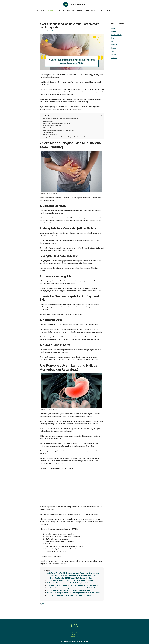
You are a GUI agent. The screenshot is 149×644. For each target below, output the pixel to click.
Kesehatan (43, 605)
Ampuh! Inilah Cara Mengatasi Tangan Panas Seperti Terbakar (70, 580)
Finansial (61, 11)
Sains (101, 11)
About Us (74, 632)
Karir (113, 41)
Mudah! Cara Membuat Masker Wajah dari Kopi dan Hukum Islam (71, 583)
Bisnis (43, 11)
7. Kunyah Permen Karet (50, 134)
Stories (80, 11)
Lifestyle (51, 11)
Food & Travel (91, 11)
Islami (36, 11)
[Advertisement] (25, 69)
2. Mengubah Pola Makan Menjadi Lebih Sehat (57, 123)
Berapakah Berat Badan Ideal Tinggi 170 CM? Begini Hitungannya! (71, 575)
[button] (114, 11)
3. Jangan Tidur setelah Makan (52, 125)
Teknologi (71, 11)
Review (108, 11)
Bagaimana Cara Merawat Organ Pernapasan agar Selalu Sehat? (71, 588)
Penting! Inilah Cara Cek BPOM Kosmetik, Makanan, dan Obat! (70, 578)
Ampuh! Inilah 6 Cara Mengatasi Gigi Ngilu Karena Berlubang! (70, 590)
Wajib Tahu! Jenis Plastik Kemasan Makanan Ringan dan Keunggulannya (73, 573)
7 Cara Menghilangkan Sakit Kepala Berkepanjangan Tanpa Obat (71, 595)
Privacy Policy (74, 637)
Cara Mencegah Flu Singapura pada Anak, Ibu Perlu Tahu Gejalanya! (72, 585)
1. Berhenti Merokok (49, 121)
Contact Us (74, 634)
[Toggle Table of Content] (99, 116)
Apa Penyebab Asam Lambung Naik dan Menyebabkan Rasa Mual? (63, 137)
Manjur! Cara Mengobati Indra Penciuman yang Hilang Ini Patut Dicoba (73, 593)
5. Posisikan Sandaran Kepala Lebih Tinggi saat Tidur (59, 130)
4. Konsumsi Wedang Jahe (51, 128)
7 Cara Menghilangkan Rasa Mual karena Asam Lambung (60, 119)
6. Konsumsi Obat (48, 132)
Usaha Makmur (78, 4)
